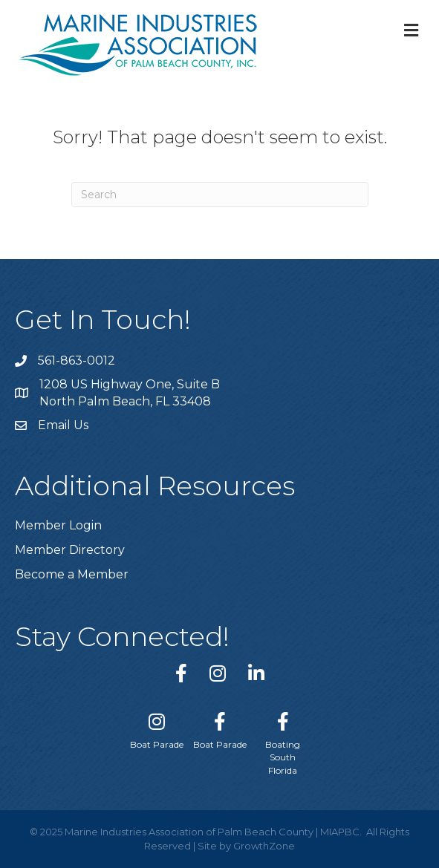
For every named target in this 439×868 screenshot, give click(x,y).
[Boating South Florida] (283, 741)
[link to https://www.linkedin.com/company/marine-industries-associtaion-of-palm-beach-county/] (256, 673)
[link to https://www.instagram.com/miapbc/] (218, 673)
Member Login (58, 525)
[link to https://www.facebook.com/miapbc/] (181, 673)
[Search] (220, 195)
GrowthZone (264, 846)
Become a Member (72, 574)
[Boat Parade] (157, 728)
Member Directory (70, 550)
